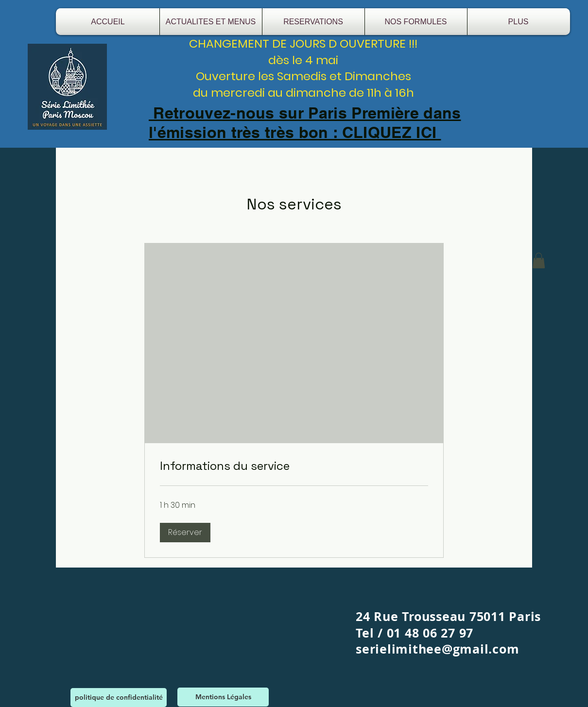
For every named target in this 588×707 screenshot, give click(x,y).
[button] (185, 533)
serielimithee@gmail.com (437, 649)
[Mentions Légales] (223, 697)
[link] (294, 466)
